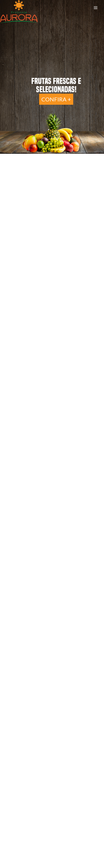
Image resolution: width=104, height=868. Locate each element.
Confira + (56, 99)
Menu (96, 8)
